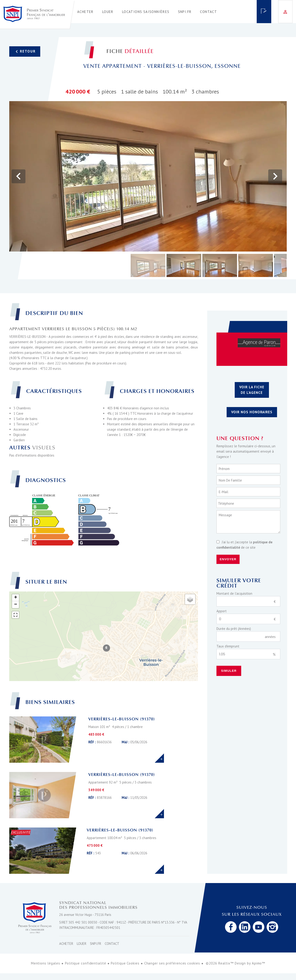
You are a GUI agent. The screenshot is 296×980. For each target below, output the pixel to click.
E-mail (224, 492)
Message (225, 515)
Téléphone (226, 503)
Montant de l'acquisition (234, 593)
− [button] (16, 605)
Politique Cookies (125, 963)
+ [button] (16, 598)
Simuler (229, 671)
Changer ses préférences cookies (172, 963)
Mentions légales (46, 963)
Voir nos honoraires (252, 412)
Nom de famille (230, 480)
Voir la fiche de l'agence (252, 390)
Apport (222, 611)
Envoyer (228, 559)
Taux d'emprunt (228, 646)
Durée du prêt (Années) (234, 629)
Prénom (224, 469)
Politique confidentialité (86, 963)
